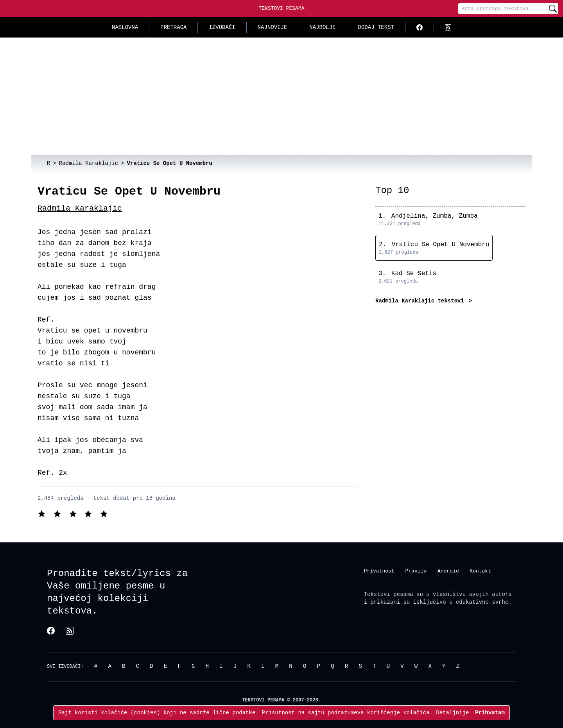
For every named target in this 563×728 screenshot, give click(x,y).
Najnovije (273, 27)
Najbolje (322, 27)
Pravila (416, 571)
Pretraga (173, 27)
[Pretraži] (553, 9)
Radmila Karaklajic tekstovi (421, 301)
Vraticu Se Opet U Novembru (441, 245)
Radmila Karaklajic (80, 208)
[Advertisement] (281, 96)
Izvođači (222, 27)
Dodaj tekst (376, 27)
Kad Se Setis (414, 274)
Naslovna (125, 27)
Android (448, 571)
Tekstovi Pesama (281, 8)
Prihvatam (490, 713)
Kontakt (480, 571)
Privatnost (379, 571)
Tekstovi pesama (389, 594)
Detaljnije (452, 713)
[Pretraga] (503, 9)
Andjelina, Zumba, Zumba (435, 216)
